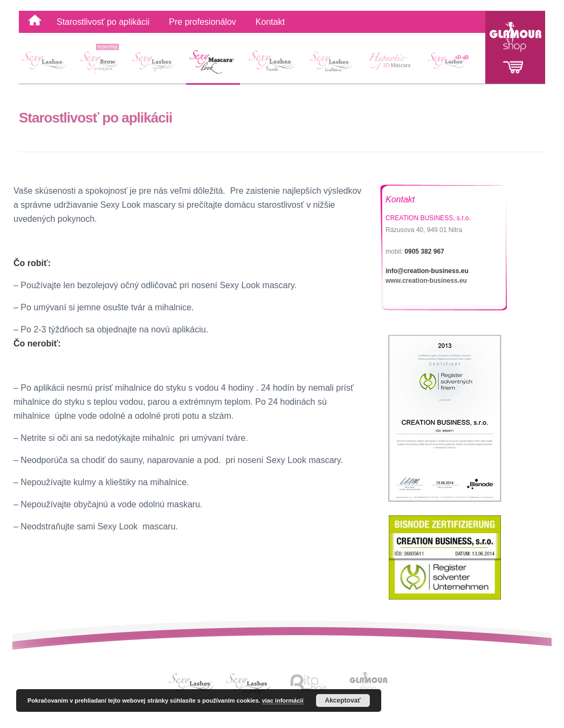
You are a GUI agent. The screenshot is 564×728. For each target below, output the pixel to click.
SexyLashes (48, 63)
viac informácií (283, 700)
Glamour (515, 47)
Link (193, 683)
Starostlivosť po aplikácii (103, 22)
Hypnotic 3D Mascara (391, 63)
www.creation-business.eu (426, 281)
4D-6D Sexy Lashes (452, 63)
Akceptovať (343, 700)
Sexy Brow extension (102, 63)
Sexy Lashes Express (155, 63)
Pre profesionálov (202, 22)
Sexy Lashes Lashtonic (330, 63)
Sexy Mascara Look (213, 63)
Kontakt (270, 22)
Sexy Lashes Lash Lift (272, 63)
